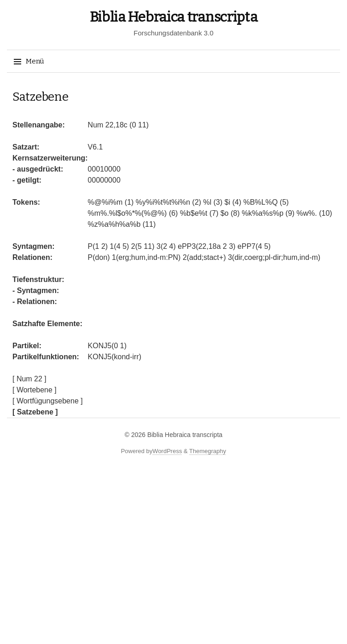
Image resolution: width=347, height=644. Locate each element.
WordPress (167, 451)
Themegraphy (208, 451)
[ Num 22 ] (29, 379)
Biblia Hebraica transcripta (174, 17)
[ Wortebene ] (35, 390)
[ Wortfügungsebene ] (48, 401)
